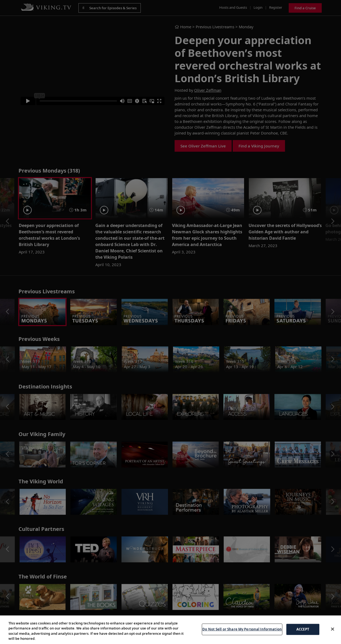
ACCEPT (303, 629)
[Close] (333, 629)
